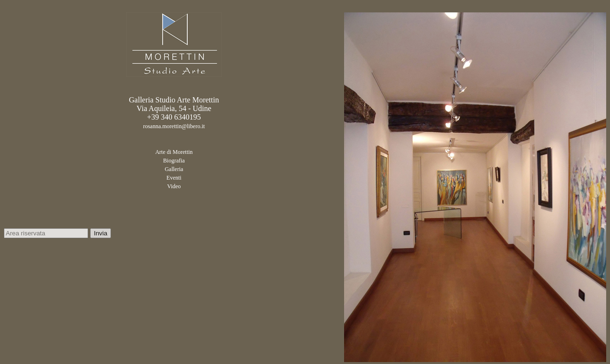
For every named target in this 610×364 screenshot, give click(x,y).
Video (174, 186)
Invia (101, 233)
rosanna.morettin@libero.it (174, 126)
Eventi (174, 178)
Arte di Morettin (174, 152)
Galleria (174, 169)
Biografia (174, 161)
